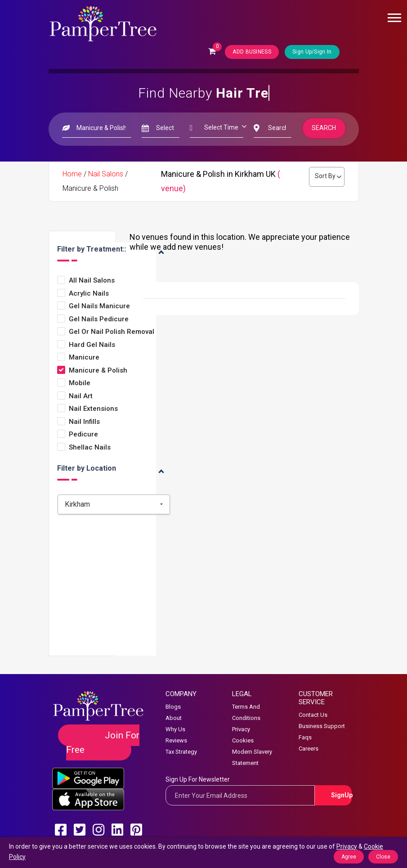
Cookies (243, 740)
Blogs (173, 707)
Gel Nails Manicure (99, 306)
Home (72, 174)
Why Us (175, 729)
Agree (349, 857)
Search (324, 128)
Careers (309, 749)
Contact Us (313, 715)
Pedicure (83, 434)
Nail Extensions (93, 409)
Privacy (241, 729)
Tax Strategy (181, 752)
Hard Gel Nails (92, 345)
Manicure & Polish (98, 371)
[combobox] (114, 504)
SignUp (342, 795)
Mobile (80, 383)
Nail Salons (106, 174)
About (174, 718)
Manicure (84, 358)
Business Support (322, 726)
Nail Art (81, 396)
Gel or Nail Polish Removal (112, 332)
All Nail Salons (92, 281)
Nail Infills (84, 422)
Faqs (305, 737)
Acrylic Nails (89, 294)
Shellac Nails (90, 447)
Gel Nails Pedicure (99, 319)
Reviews (176, 740)
